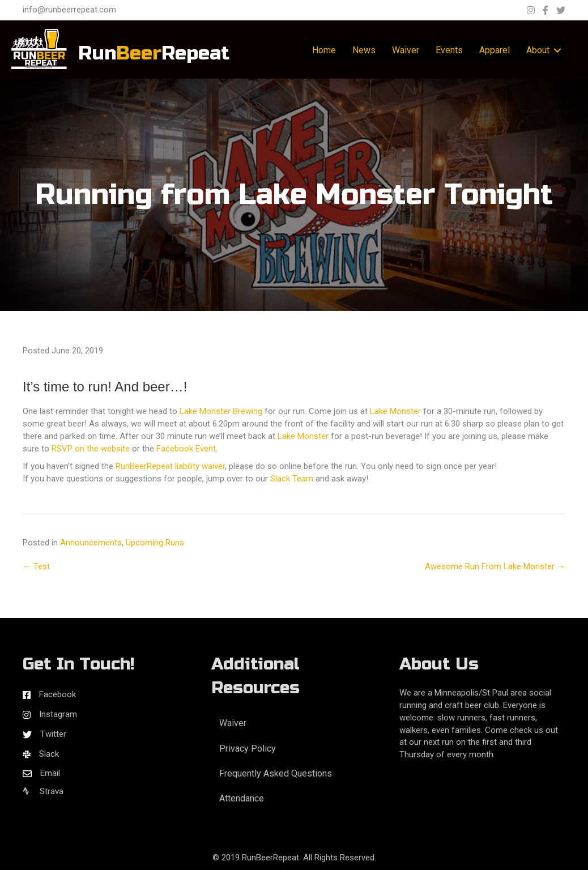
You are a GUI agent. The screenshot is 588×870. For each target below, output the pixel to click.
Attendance (242, 798)
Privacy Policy (248, 749)
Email (50, 773)
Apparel (495, 50)
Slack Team (292, 479)
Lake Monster (395, 411)
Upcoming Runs (155, 543)
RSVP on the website (91, 449)
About (538, 50)
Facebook (57, 694)
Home (324, 50)
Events (449, 50)
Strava (43, 791)
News (364, 50)
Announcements (91, 543)
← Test (36, 566)
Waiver (406, 50)
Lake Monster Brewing (221, 411)
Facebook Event (186, 449)
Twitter (53, 734)
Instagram (58, 714)
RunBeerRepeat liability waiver (170, 466)
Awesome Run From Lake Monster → (495, 566)
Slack (49, 754)
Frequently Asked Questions (276, 773)
